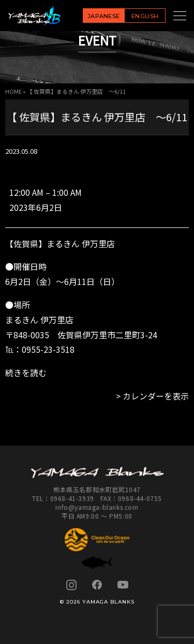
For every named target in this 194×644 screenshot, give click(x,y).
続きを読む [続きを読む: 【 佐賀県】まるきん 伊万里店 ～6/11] (26, 373)
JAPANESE (104, 16)
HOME (13, 91)
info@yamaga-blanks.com (97, 507)
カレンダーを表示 (156, 396)
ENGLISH (145, 16)
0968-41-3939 (72, 498)
